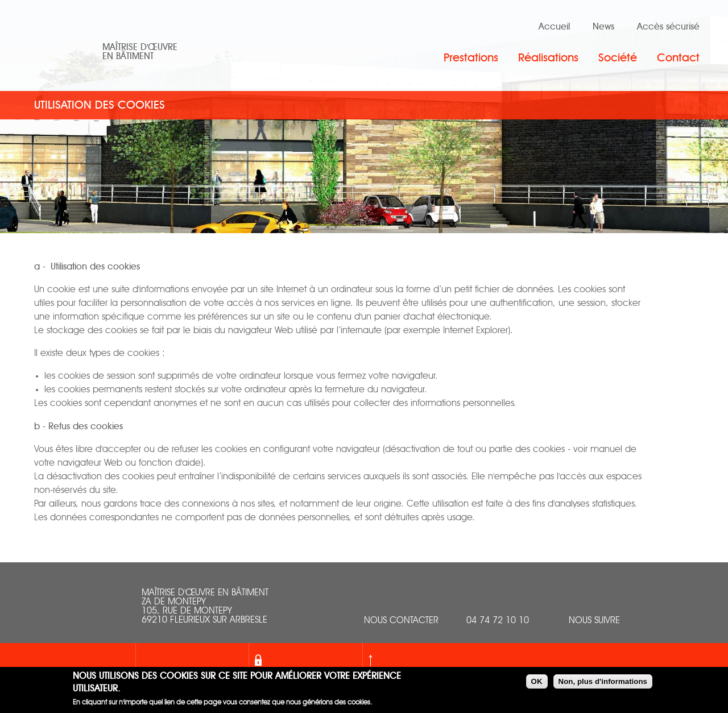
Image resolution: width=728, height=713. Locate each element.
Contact (678, 58)
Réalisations (548, 58)
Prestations (471, 58)
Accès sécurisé (668, 27)
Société (618, 58)
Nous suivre (594, 621)
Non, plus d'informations (603, 683)
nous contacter (401, 621)
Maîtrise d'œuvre (140, 47)
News (603, 27)
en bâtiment (128, 56)
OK (537, 683)
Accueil (554, 27)
